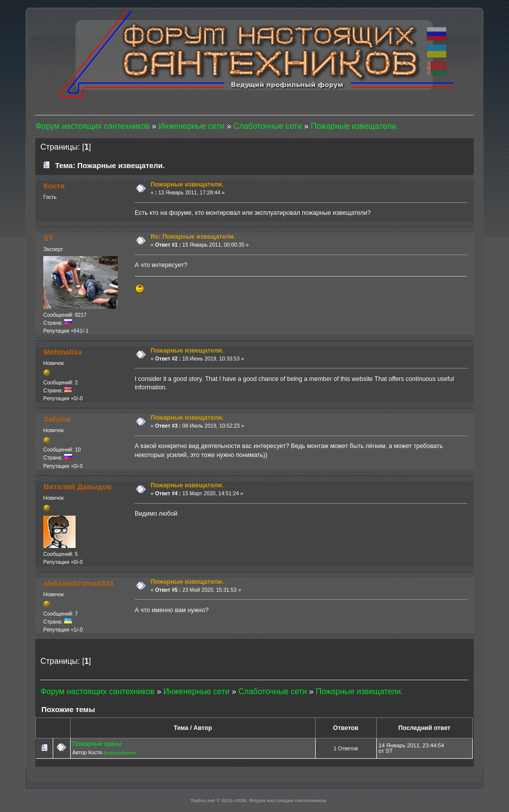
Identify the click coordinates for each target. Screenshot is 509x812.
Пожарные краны (97, 744)
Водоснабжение (120, 753)
